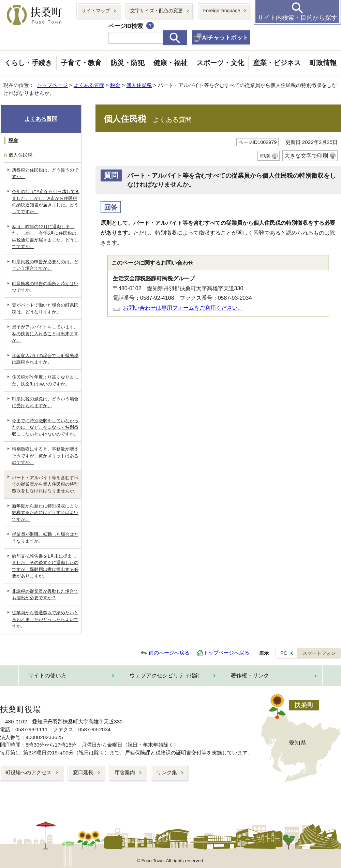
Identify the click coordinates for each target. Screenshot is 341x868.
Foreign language (222, 11)
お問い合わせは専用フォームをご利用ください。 (183, 308)
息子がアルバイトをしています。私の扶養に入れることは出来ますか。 (45, 334)
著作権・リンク (250, 675)
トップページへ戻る (226, 653)
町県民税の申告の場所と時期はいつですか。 (45, 287)
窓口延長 (83, 772)
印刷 (265, 156)
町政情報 (323, 63)
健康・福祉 (170, 63)
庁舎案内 (125, 772)
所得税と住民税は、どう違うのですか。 (45, 173)
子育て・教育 (81, 63)
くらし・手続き (28, 63)
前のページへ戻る (169, 653)
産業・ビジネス (277, 63)
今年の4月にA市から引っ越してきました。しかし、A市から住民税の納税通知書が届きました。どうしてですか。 (46, 201)
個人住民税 (139, 85)
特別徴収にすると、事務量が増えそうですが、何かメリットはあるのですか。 (45, 456)
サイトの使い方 (47, 675)
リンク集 (167, 772)
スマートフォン (319, 653)
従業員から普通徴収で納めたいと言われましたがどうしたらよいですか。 (45, 619)
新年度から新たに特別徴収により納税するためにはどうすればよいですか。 (45, 513)
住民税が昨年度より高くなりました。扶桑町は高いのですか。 (45, 380)
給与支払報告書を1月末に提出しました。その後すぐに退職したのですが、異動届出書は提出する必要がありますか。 (45, 566)
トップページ (52, 85)
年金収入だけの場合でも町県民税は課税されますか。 (45, 359)
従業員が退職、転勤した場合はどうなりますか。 (45, 538)
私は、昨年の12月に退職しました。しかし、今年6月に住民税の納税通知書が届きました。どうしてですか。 (45, 237)
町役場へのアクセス (28, 772)
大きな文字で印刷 (306, 156)
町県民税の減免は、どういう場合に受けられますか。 (45, 402)
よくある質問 (89, 85)
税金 (115, 85)
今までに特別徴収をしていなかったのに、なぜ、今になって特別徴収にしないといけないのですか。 (45, 427)
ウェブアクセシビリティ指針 (165, 675)
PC (284, 653)
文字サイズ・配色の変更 (157, 11)
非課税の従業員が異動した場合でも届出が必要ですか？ (45, 594)
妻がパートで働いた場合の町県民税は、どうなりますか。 (45, 308)
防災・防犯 (128, 63)
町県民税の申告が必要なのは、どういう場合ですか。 (45, 265)
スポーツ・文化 (220, 63)
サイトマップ (96, 11)
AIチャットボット (225, 38)
